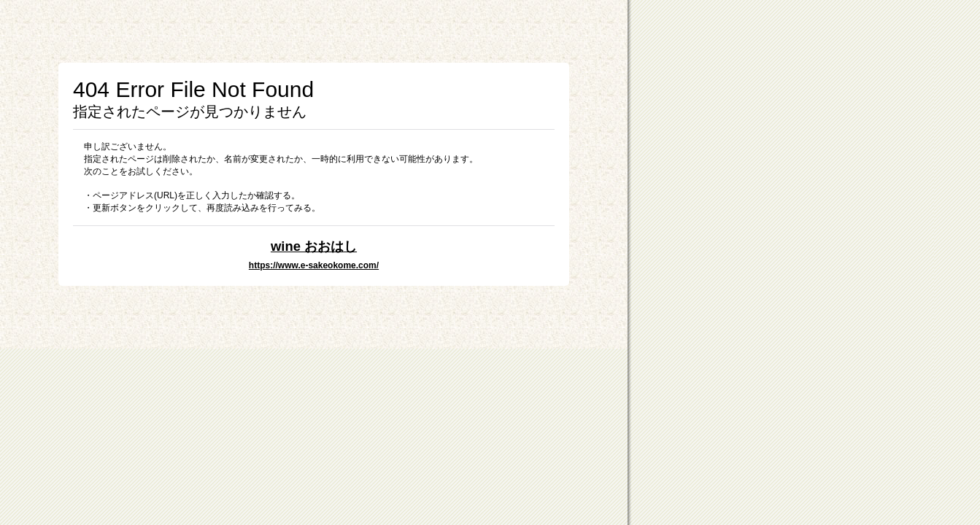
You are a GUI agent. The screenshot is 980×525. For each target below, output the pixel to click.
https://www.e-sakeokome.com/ (314, 265)
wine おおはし (314, 246)
